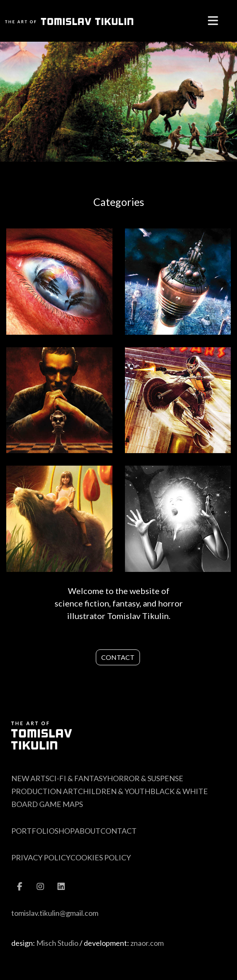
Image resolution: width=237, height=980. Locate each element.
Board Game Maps (47, 804)
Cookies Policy (101, 857)
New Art (28, 778)
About (87, 831)
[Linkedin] (61, 883)
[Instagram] (40, 883)
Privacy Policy (41, 857)
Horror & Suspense (145, 778)
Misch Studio (57, 943)
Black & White (179, 791)
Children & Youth (114, 791)
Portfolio (33, 831)
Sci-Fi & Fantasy (76, 778)
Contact (118, 657)
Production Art (45, 791)
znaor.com (147, 943)
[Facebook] (20, 883)
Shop (65, 831)
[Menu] (213, 21)
